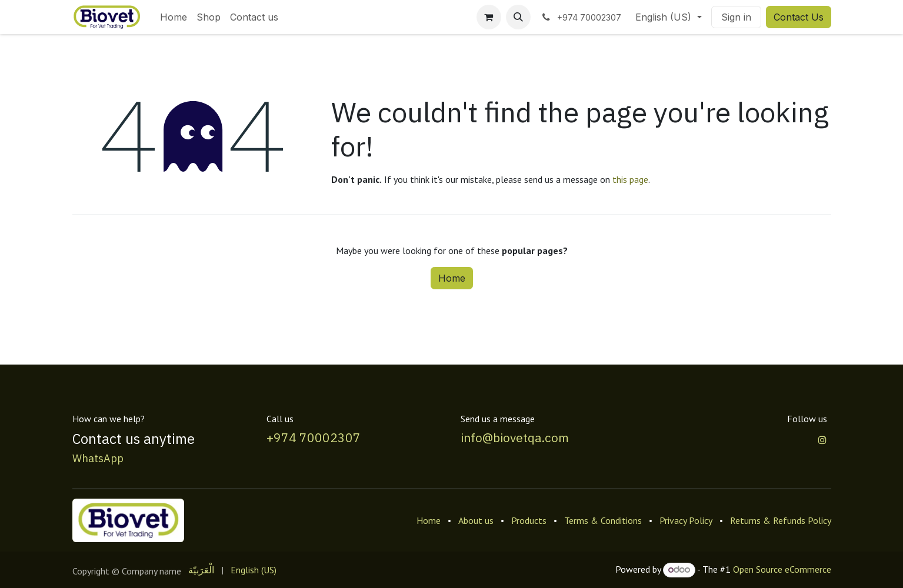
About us (476, 520)
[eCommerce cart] (489, 17)
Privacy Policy (686, 520)
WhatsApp (98, 458)
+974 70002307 (314, 437)
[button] (518, 17)
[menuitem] (174, 17)
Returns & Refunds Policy (781, 520)
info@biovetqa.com (515, 437)
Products (529, 520)
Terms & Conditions (603, 520)
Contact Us (799, 17)
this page (630, 179)
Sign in (736, 17)
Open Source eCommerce (782, 569)
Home (452, 278)
